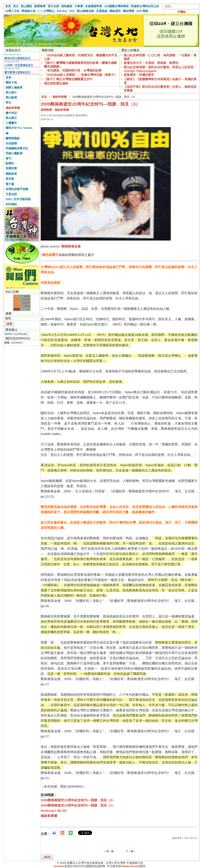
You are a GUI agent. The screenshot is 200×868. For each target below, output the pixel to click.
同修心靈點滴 (14, 153)
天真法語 (11, 194)
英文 (16, 6)
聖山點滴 (11, 97)
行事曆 (79, 6)
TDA (72, 11)
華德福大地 (28, 11)
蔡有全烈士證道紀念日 (18, 58)
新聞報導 (40, 6)
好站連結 (11, 204)
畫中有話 (11, 113)
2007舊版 (142, 11)
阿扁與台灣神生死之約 (145, 6)
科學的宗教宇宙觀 (17, 189)
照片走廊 (53, 6)
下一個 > (130, 851)
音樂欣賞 (11, 168)
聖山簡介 (11, 92)
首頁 (8, 6)
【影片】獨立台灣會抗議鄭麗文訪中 (68, 79)
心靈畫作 (11, 123)
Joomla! (59, 866)
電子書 (10, 184)
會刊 (8, 158)
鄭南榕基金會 (71, 246)
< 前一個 (109, 851)
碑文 (8, 102)
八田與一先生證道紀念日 (19, 65)
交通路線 (102, 11)
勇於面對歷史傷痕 (56, 83)
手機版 (181, 12)
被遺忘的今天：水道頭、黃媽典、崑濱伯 (151, 63)
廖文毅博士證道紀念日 (18, 72)
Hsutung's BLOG (54, 811)
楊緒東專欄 (13, 108)
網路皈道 (11, 174)
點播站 (10, 163)
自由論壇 (11, 143)
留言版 (10, 179)
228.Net (62, 11)
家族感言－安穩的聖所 (139, 75)
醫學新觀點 (13, 138)
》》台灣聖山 (46, 11)
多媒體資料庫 (94, 6)
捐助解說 (67, 6)
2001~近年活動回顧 (18, 199)
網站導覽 (128, 11)
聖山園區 (26, 6)
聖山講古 (11, 118)
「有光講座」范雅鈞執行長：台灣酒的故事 (73, 70)
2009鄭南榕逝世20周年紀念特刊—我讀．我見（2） (78, 800)
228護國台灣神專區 (116, 6)
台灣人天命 (12, 11)
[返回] (47, 857)
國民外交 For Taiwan (19, 128)
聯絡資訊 (115, 11)
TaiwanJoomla (131, 866)
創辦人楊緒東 (14, 87)
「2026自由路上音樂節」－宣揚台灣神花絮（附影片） (81, 75)
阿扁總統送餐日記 (17, 148)
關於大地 (11, 82)
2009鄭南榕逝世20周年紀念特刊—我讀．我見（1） (78, 805)
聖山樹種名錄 (85, 11)
